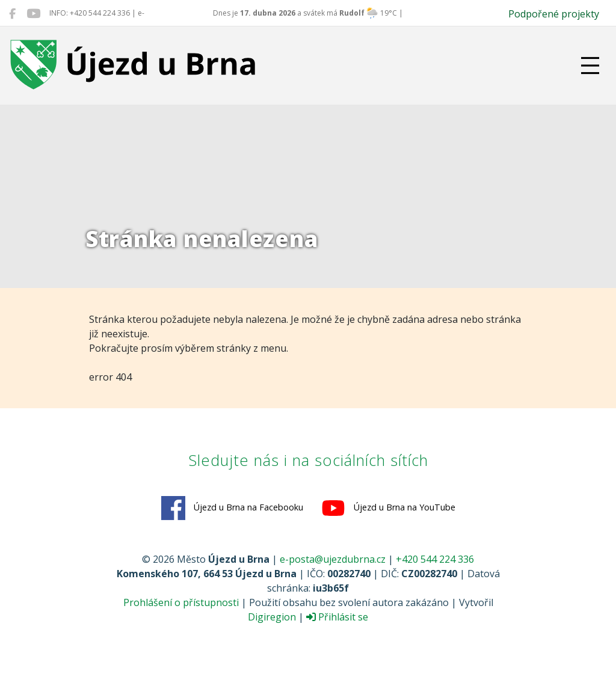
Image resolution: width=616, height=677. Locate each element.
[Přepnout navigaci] (590, 66)
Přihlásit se (337, 617)
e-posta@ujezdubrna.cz (333, 559)
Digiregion (272, 617)
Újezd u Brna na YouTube (388, 508)
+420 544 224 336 (435, 559)
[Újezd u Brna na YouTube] (33, 13)
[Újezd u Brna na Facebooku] (12, 13)
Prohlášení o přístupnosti (181, 602)
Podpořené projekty (554, 14)
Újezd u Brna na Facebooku (232, 508)
